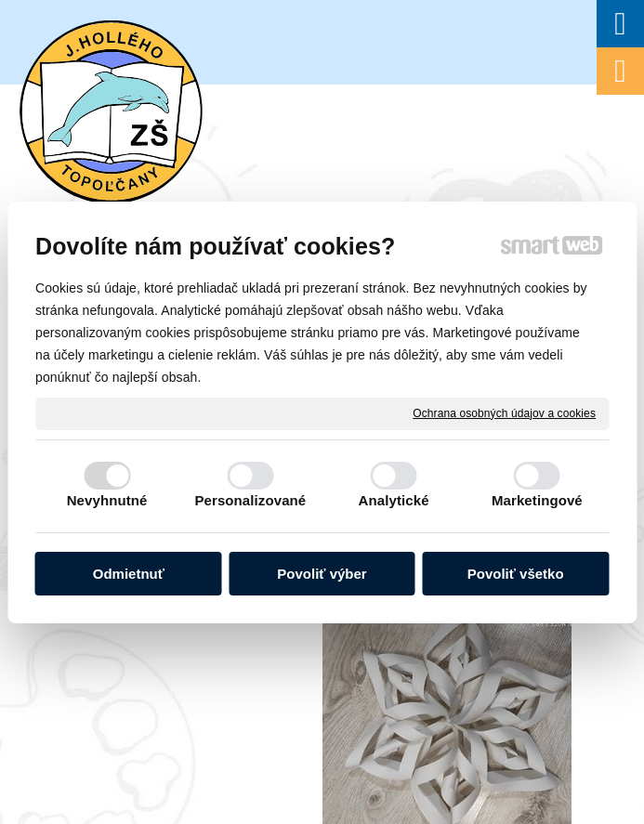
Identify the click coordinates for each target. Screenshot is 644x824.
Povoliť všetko (516, 574)
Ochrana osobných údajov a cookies (504, 412)
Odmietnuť (129, 574)
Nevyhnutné (107, 500)
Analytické (394, 500)
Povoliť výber (322, 574)
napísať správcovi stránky (496, 623)
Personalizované (250, 500)
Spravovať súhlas (412, 639)
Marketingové (537, 500)
